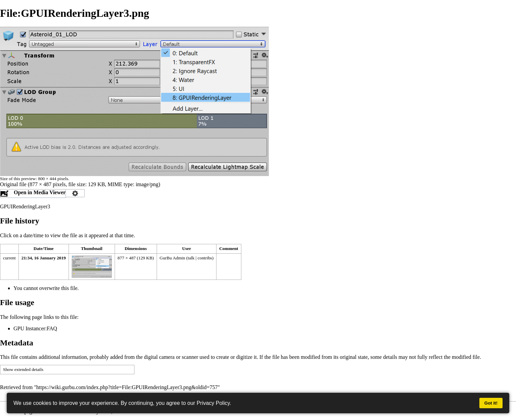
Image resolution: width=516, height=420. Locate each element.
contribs (205, 258)
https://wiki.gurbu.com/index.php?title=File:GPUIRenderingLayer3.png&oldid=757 (127, 387)
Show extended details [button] (23, 369)
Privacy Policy (213, 403)
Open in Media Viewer (40, 192)
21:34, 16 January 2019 (44, 258)
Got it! (491, 403)
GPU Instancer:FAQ (35, 328)
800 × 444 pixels (53, 179)
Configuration (75, 193)
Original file (13, 184)
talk (191, 258)
